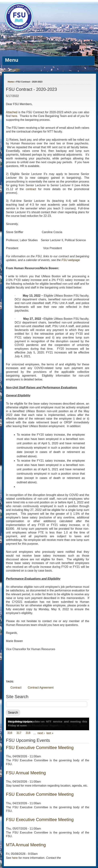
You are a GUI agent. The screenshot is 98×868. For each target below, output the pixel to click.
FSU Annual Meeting (26, 773)
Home (11, 82)
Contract (16, 688)
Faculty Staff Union (26, 38)
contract (31, 189)
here (14, 116)
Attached (12, 112)
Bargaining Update (20, 721)
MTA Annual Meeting (26, 845)
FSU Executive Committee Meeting (40, 747)
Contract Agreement (41, 688)
